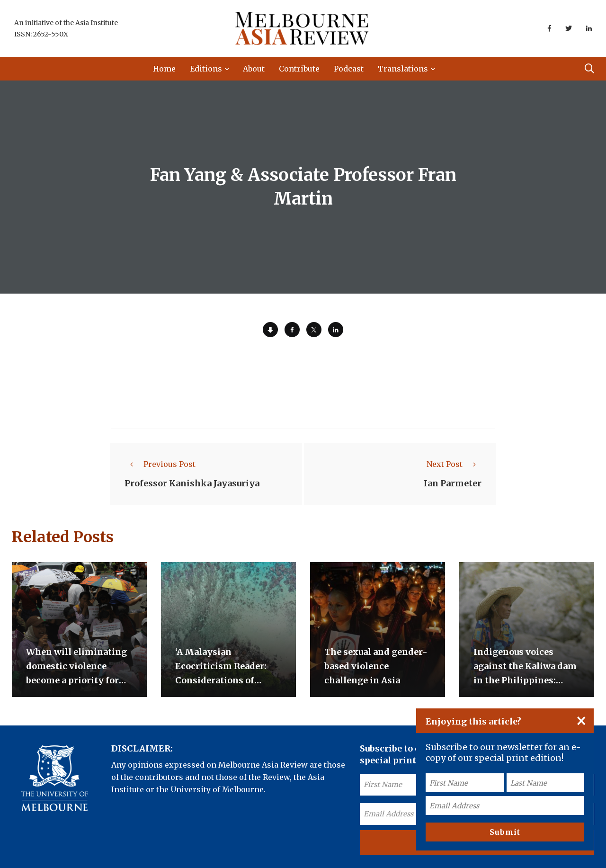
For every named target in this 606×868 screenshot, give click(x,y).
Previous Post (160, 464)
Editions (206, 69)
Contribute (299, 69)
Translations (403, 69)
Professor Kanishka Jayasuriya (192, 483)
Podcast (349, 69)
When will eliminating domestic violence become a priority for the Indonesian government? (76, 680)
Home (164, 69)
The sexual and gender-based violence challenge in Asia (376, 666)
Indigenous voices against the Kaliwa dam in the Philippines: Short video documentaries (525, 680)
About (254, 69)
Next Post (454, 464)
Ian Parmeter (453, 483)
